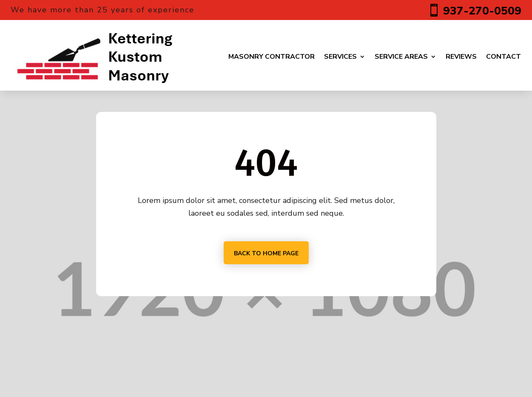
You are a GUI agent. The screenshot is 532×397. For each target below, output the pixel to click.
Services (340, 57)
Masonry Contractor (272, 57)
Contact (504, 57)
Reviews (461, 57)
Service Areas (401, 57)
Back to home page (266, 253)
